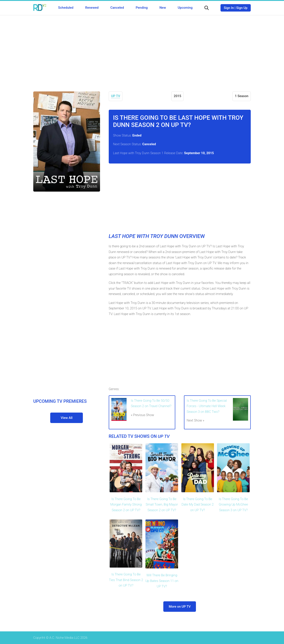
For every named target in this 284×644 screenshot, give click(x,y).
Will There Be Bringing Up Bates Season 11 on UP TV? (162, 581)
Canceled (117, 8)
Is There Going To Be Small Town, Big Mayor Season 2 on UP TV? (162, 505)
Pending (142, 8)
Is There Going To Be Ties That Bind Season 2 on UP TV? (126, 580)
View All (67, 418)
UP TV (116, 96)
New (163, 8)
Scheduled (66, 8)
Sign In (229, 8)
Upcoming (185, 8)
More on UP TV (180, 607)
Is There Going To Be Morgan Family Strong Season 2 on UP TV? (126, 505)
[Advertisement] (142, 50)
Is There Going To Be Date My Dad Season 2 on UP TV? (198, 505)
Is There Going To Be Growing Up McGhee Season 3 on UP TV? (233, 505)
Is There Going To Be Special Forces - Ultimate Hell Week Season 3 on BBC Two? (207, 406)
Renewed (92, 8)
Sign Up (242, 8)
